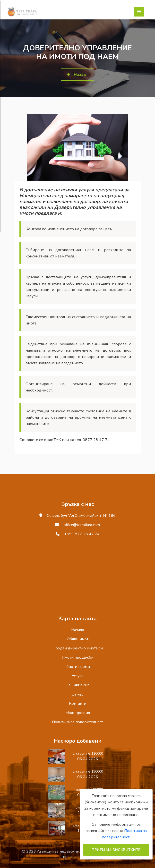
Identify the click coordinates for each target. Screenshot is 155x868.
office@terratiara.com (82, 525)
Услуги (78, 676)
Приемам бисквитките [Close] (116, 850)
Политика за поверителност (77, 722)
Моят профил (78, 713)
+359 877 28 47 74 (82, 534)
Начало (78, 630)
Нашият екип (77, 685)
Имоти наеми (78, 667)
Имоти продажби (78, 657)
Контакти (78, 704)
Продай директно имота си (78, 648)
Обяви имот (78, 639)
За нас (78, 694)
